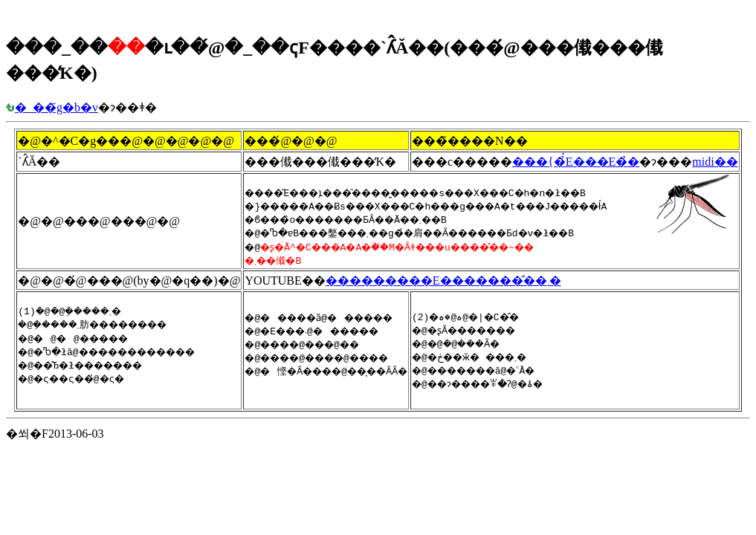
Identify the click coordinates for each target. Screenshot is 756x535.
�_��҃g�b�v (52, 107)
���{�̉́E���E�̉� (590, 162)
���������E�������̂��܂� (435, 283)
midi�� (730, 162)
